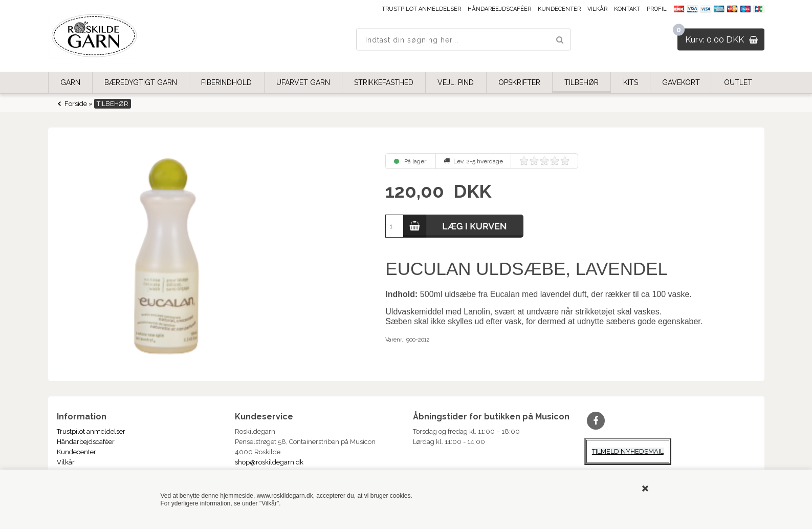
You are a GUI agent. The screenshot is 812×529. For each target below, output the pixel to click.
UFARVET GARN (303, 82)
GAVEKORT (681, 82)
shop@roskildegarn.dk (269, 462)
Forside (76, 104)
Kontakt (627, 9)
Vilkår (597, 9)
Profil (657, 9)
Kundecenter (559, 9)
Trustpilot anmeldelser (421, 9)
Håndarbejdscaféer (499, 9)
